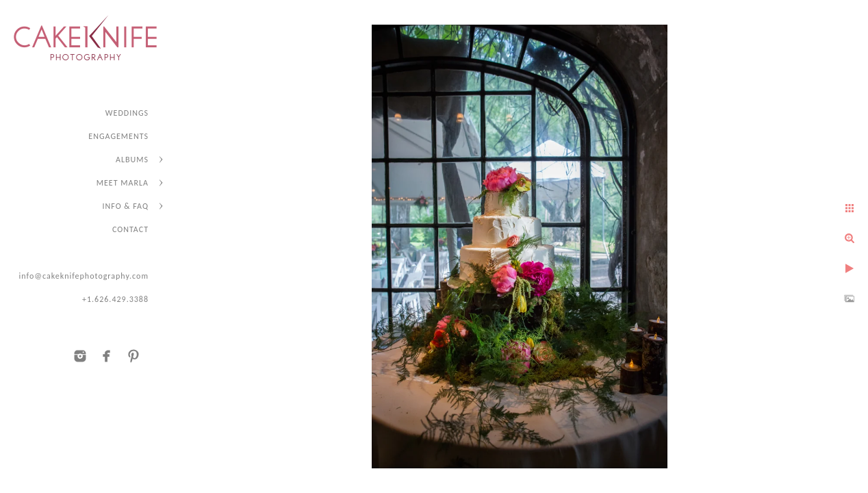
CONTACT (130, 229)
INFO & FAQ (126, 206)
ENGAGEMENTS (118, 136)
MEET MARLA (123, 183)
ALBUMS (132, 160)
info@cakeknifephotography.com (84, 276)
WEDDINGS (127, 113)
